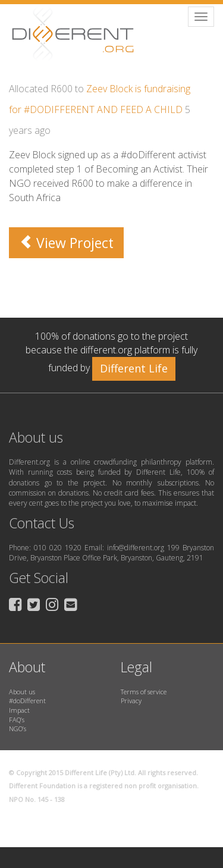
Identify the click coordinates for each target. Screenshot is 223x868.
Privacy (131, 701)
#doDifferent (27, 701)
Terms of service (144, 692)
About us (22, 692)
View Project (66, 243)
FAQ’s (17, 720)
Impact (19, 710)
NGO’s (18, 728)
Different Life (134, 368)
